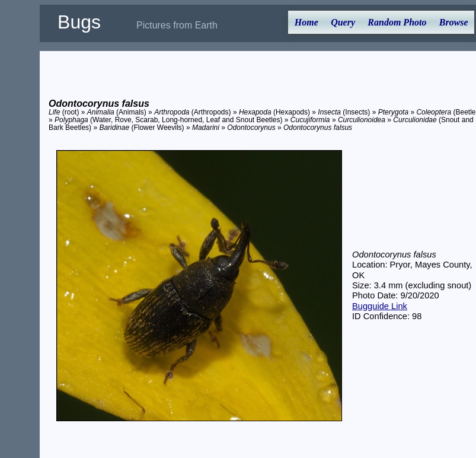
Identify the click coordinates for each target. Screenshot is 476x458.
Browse (454, 22)
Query (343, 22)
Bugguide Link (380, 306)
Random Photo (397, 22)
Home (306, 22)
